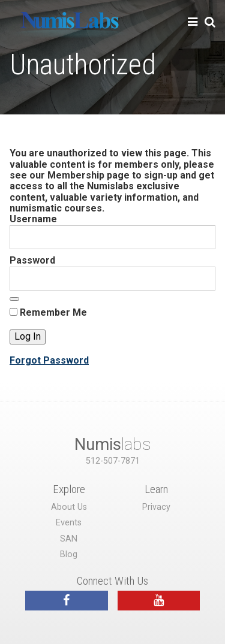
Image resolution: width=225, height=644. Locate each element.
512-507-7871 (113, 461)
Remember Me (48, 313)
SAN (69, 539)
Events (69, 523)
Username (33, 219)
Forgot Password (49, 360)
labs (113, 444)
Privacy (156, 507)
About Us (69, 507)
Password (32, 260)
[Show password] (14, 299)
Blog (69, 554)
